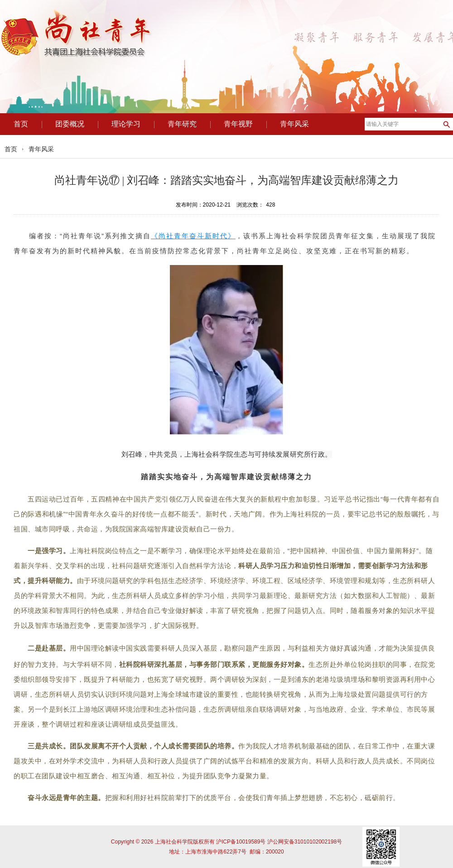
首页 (11, 149)
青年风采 (41, 149)
